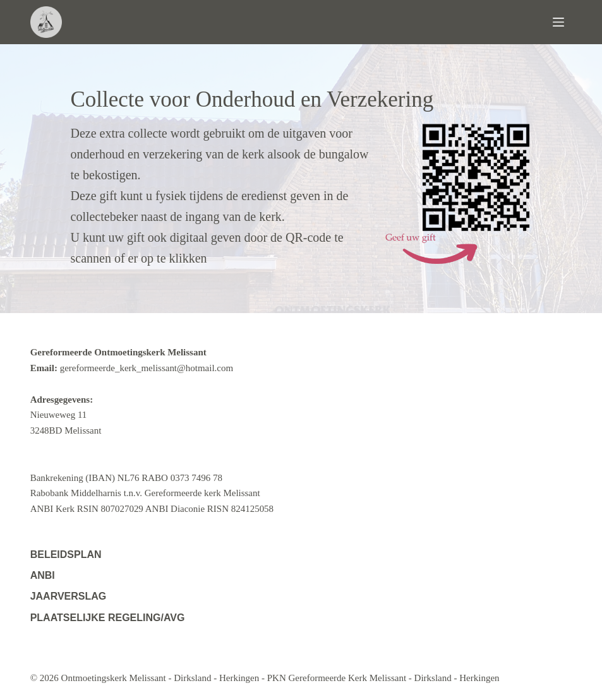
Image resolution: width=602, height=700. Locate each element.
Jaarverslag (69, 596)
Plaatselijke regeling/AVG (108, 618)
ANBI (43, 575)
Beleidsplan (66, 555)
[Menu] (562, 22)
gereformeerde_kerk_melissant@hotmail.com (147, 368)
